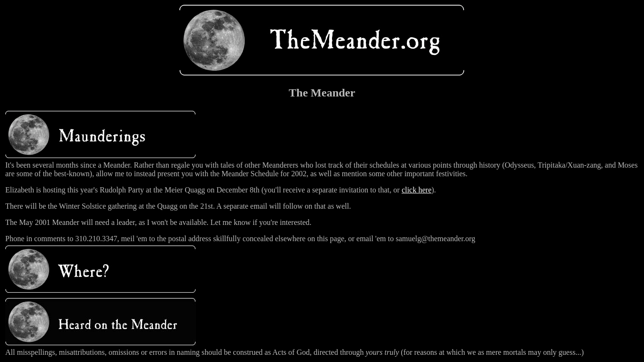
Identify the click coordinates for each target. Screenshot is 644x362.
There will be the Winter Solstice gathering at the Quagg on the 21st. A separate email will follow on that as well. (178, 206)
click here (417, 190)
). (434, 190)
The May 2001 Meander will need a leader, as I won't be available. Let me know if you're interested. (158, 222)
